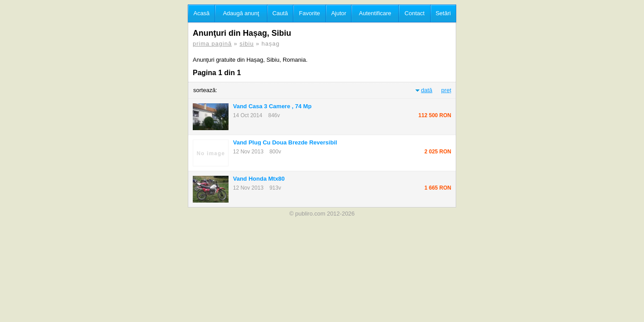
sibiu (247, 44)
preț (446, 90)
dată (426, 90)
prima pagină (212, 44)
